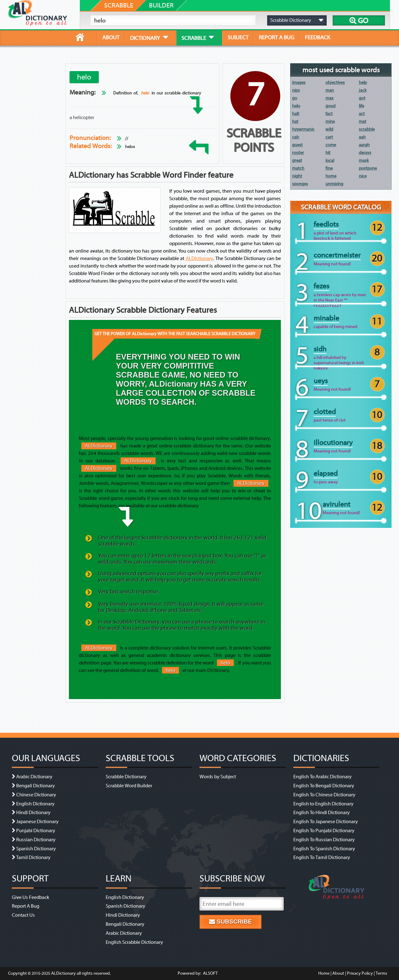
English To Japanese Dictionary (326, 822)
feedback (317, 37)
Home (324, 973)
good (330, 106)
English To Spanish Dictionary (324, 849)
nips (296, 90)
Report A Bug (26, 906)
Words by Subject (218, 777)
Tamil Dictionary (33, 857)
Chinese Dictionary (36, 795)
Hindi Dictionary (33, 813)
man (330, 90)
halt (296, 114)
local (330, 160)
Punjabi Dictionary (36, 831)
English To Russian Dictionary (324, 840)
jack (363, 90)
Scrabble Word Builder (129, 786)
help (363, 82)
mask (364, 160)
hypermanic (303, 129)
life (361, 106)
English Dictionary (35, 804)
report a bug (276, 37)
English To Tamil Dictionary (322, 857)
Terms (381, 973)
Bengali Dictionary (36, 786)
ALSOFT (210, 973)
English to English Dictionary (323, 804)
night (297, 176)
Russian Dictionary (36, 840)
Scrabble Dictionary (126, 777)
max (329, 98)
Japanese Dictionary (37, 822)
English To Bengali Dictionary (324, 786)
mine (330, 121)
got (362, 98)
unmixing (334, 184)
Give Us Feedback (31, 897)
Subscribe (231, 922)
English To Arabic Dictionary (322, 777)
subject (238, 37)
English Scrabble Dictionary (134, 942)
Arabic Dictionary (34, 777)
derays (365, 153)
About (338, 973)
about (111, 37)
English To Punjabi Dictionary (324, 831)
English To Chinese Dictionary (324, 795)
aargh (364, 145)
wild (329, 129)
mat (363, 121)
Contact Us (23, 915)
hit (328, 153)
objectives (335, 82)
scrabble (367, 129)
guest (297, 145)
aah (362, 137)
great (297, 160)
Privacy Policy (360, 973)
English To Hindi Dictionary (322, 813)
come (331, 145)
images (299, 82)
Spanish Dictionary (36, 849)
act (362, 114)
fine (329, 168)
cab (296, 137)
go (295, 98)
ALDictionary (199, 258)
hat (295, 121)
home (331, 176)
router (298, 153)
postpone (368, 168)
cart (329, 137)
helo (145, 93)
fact (329, 114)
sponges (300, 184)
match (298, 168)
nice (363, 176)
